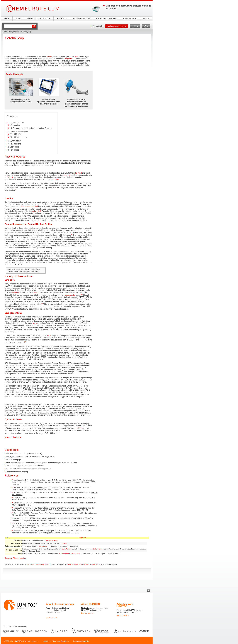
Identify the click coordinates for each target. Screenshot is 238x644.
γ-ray (35, 323)
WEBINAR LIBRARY (82, 19)
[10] (80, 428)
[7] (11, 308)
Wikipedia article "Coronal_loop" (78, 564)
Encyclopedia (14, 32)
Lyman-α (16, 292)
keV (50, 336)
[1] (16, 190)
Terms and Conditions (61, 641)
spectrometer (70, 295)
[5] (81, 294)
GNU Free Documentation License (38, 564)
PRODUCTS (62, 19)
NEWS (18, 19)
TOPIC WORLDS (130, 19)
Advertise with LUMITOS (125, 605)
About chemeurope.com (60, 604)
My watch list (98, 26)
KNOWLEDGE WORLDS (107, 19)
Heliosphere (43, 546)
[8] (25, 342)
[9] (78, 428)
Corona (64, 543)
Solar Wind (66, 549)
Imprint (45, 641)
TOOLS (146, 19)
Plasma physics (19, 558)
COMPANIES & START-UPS (39, 19)
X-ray (36, 292)
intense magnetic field (30, 206)
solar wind (78, 173)
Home (5, 32)
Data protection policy (81, 641)
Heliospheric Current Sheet (70, 554)
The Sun (82, 538)
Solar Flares (98, 549)
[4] (72, 234)
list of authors (96, 564)
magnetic (68, 59)
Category (8, 558)
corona (50, 57)
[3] (28, 215)
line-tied (67, 175)
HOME (7, 19)
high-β (10, 177)
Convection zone (51, 541)
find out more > (52, 617)
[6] (42, 303)
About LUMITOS (90, 604)
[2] (11, 208)
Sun (77, 57)
